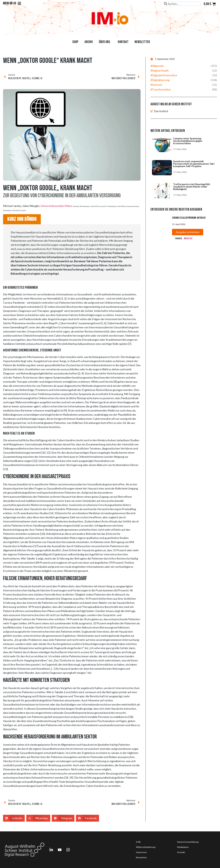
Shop (75, 42)
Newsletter (142, 42)
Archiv (89, 42)
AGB (138, 842)
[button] (14, 818)
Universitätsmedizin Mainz (56, 206)
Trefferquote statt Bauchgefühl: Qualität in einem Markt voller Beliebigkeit (192, 187)
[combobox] (182, 4)
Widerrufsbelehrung (146, 847)
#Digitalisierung (160, 80)
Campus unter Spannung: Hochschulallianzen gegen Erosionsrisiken (188, 141)
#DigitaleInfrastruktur (164, 75)
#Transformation (161, 89)
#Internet (156, 85)
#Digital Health (160, 70)
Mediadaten (183, 847)
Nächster (188, 239)
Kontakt (123, 42)
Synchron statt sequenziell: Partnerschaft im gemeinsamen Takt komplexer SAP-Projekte (194, 164)
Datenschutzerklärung (188, 842)
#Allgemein (157, 66)
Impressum (141, 852)
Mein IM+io (12, 3)
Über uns (105, 42)
